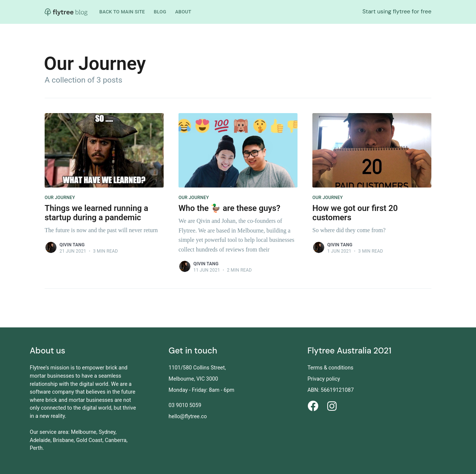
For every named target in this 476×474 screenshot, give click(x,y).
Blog (160, 12)
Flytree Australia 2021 (350, 351)
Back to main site (122, 12)
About (183, 12)
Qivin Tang (72, 245)
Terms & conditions (331, 368)
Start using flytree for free (397, 12)
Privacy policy (324, 379)
